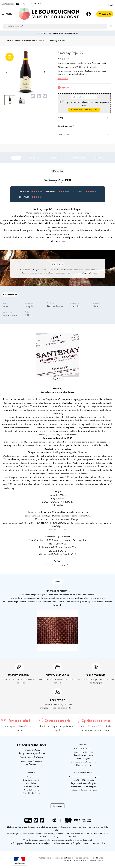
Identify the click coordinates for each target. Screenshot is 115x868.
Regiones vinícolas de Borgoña (83, 783)
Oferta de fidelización (83, 749)
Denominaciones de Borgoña (83, 787)
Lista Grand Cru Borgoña (83, 780)
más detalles (63, 79)
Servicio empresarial (32, 780)
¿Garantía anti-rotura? (84, 126)
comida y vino (35, 158)
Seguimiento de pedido (83, 752)
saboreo (16, 158)
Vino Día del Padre (32, 793)
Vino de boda (32, 783)
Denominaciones (79, 158)
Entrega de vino (32, 777)
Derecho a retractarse (83, 755)
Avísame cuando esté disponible (84, 110)
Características (56, 158)
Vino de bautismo (32, 787)
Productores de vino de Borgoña (83, 790)
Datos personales (83, 765)
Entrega (84, 118)
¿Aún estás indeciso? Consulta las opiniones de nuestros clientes (96, 728)
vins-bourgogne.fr (61, 565)
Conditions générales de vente (83, 762)
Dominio (99, 158)
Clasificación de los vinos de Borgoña (83, 777)
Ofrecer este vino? (84, 134)
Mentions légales (83, 759)
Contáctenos (57, 806)
